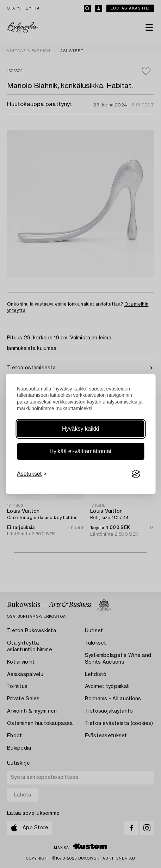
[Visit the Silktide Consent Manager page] (136, 474)
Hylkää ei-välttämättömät (80, 451)
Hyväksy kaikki (80, 429)
